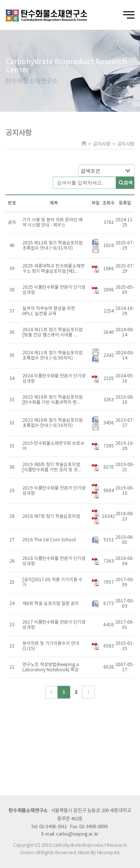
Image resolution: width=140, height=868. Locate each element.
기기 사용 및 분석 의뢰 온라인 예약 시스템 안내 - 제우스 (52, 223)
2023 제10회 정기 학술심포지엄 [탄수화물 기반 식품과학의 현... (52, 400)
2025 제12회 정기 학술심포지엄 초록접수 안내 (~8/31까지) (52, 246)
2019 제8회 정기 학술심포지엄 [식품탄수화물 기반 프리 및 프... (52, 467)
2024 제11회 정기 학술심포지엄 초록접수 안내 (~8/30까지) (52, 356)
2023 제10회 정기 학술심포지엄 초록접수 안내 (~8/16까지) (52, 423)
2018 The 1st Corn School (49, 540)
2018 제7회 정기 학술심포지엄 (51, 517)
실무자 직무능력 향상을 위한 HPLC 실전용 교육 (49, 311)
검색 (128, 183)
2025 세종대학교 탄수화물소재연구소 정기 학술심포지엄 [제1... (53, 269)
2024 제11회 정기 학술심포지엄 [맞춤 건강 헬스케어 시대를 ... (52, 332)
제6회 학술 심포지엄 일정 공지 (51, 604)
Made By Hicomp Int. (99, 853)
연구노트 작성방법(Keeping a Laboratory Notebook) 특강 (51, 667)
